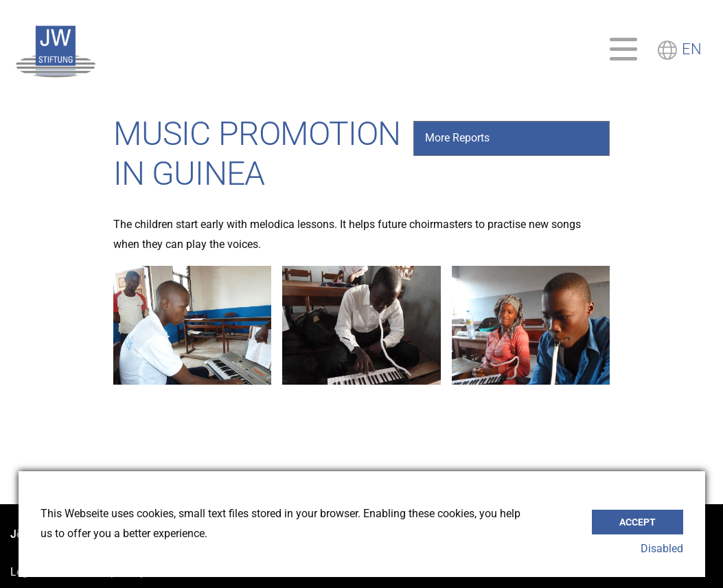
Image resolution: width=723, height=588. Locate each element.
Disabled (662, 549)
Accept (638, 519)
